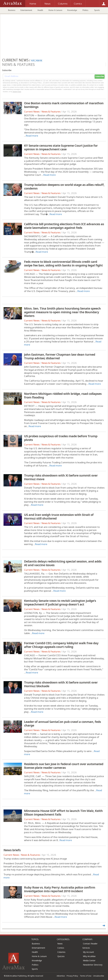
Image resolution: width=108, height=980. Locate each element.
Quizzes (61, 956)
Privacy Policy (72, 976)
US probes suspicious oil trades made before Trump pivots (61, 438)
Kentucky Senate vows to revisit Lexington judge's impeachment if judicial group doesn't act (60, 602)
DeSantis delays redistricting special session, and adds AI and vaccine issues (63, 563)
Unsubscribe (99, 976)
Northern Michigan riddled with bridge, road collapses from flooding (63, 395)
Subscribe (100, 77)
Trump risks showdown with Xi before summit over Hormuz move (61, 477)
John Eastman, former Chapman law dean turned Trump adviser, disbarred (60, 356)
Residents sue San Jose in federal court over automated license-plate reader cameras (64, 766)
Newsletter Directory (93, 965)
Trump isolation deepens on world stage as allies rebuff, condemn (64, 186)
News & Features (51, 112)
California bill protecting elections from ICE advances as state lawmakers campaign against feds (64, 226)
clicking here (17, 92)
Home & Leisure (55, 10)
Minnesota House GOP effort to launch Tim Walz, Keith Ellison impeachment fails (63, 812)
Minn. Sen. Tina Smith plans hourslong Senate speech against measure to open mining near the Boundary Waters (62, 312)
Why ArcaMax (89, 956)
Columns (61, 952)
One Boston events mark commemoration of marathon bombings (64, 105)
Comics (61, 948)
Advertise (61, 976)
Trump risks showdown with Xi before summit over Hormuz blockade (61, 684)
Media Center (89, 960)
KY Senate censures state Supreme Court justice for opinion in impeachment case (61, 147)
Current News (32, 112)
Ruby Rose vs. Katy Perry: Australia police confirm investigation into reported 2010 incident (60, 889)
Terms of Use (86, 976)
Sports (97, 10)
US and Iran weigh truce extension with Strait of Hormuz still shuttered (59, 516)
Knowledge (72, 10)
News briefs (12, 850)
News (60, 944)
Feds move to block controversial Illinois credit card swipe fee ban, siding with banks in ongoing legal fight (63, 263)
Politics (85, 10)
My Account (88, 952)
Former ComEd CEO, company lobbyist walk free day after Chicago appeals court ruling (61, 645)
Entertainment (26, 10)
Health (40, 10)
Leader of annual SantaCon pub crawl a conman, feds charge (62, 723)
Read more (32, 136)
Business (12, 10)
